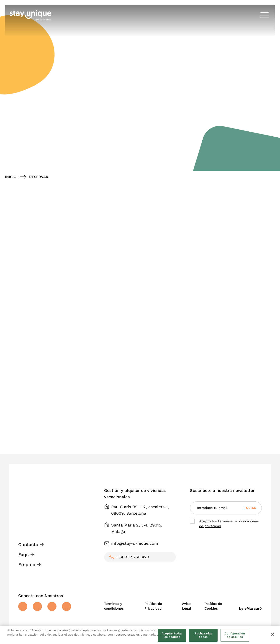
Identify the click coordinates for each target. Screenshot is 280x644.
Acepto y (229, 524)
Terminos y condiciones (114, 606)
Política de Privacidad (153, 606)
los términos (223, 521)
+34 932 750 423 (132, 557)
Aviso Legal (187, 606)
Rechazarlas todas (203, 635)
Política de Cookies (213, 606)
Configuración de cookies (235, 635)
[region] (140, 635)
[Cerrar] (273, 634)
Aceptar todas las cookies (172, 635)
